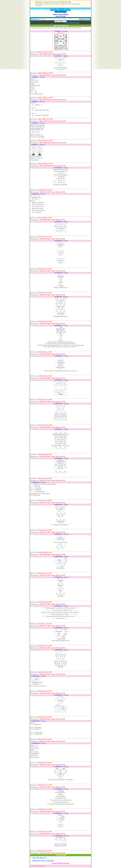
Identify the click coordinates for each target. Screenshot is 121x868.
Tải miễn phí (39, 6)
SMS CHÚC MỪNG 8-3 (61, 26)
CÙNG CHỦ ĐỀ (61, 855)
